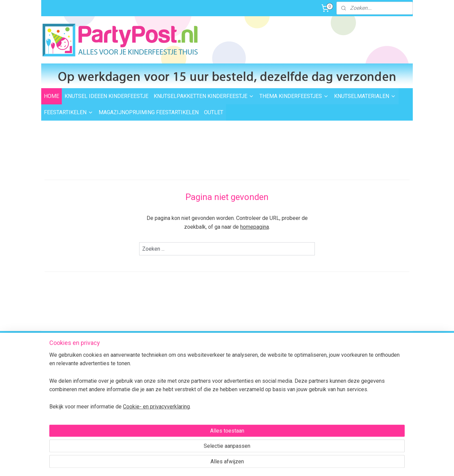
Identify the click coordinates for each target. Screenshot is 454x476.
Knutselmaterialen (213, 376)
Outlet (200, 392)
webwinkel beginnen (239, 464)
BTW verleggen (135, 406)
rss (214, 464)
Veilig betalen (133, 384)
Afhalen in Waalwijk (140, 376)
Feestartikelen (208, 384)
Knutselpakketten (212, 369)
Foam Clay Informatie (216, 399)
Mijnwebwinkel (296, 464)
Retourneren (132, 392)
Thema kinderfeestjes (217, 361)
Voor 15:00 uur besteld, (292, 348)
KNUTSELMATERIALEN (365, 96)
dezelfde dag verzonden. (294, 356)
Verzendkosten (135, 361)
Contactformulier (375, 401)
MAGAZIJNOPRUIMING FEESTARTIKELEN (149, 112)
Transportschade (137, 399)
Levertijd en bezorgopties (146, 369)
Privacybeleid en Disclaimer (148, 429)
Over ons (128, 414)
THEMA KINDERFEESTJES (294, 96)
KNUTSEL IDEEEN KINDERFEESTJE (106, 96)
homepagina (255, 227)
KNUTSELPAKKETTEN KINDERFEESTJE (204, 96)
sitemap (201, 464)
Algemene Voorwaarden (145, 422)
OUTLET (214, 112)
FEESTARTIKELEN (69, 112)
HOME (52, 96)
